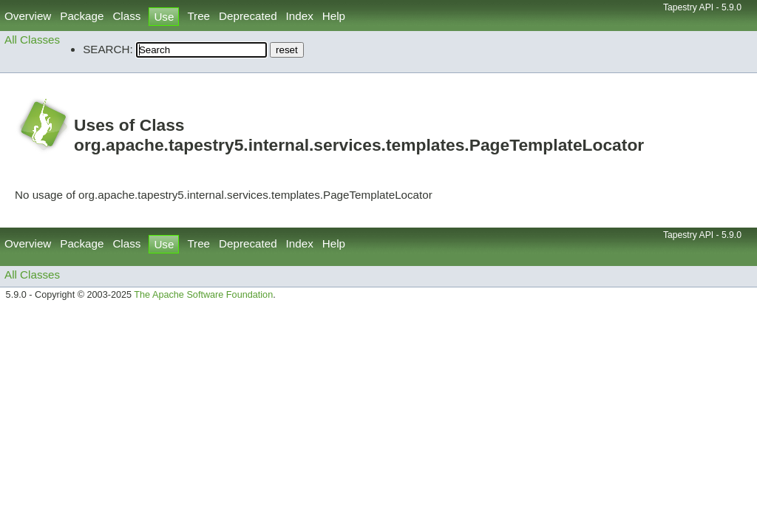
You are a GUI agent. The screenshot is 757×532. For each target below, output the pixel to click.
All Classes (32, 40)
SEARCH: (108, 49)
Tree (198, 16)
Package (82, 16)
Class (126, 16)
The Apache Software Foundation (203, 295)
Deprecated (248, 16)
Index (300, 16)
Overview (28, 16)
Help (334, 16)
